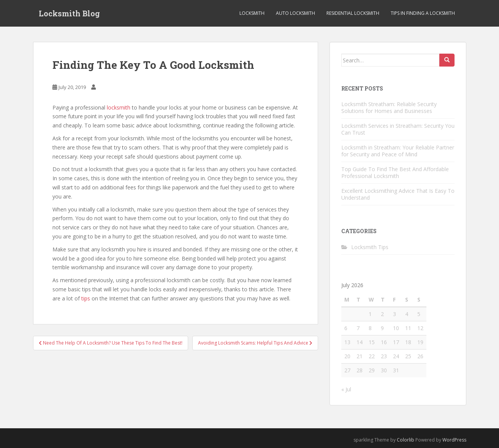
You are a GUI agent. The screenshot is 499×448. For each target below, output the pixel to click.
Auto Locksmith (295, 13)
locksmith (119, 107)
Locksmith (252, 13)
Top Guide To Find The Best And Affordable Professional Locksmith (395, 172)
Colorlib (406, 440)
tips (86, 298)
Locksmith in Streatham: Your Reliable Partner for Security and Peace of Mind (398, 151)
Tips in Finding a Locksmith (423, 13)
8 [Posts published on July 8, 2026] (370, 328)
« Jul (346, 389)
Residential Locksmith (353, 13)
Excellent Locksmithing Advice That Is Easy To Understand (398, 194)
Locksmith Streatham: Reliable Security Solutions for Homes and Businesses (389, 107)
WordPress (454, 440)
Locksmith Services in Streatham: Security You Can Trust (398, 129)
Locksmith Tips (370, 247)
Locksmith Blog (69, 13)
